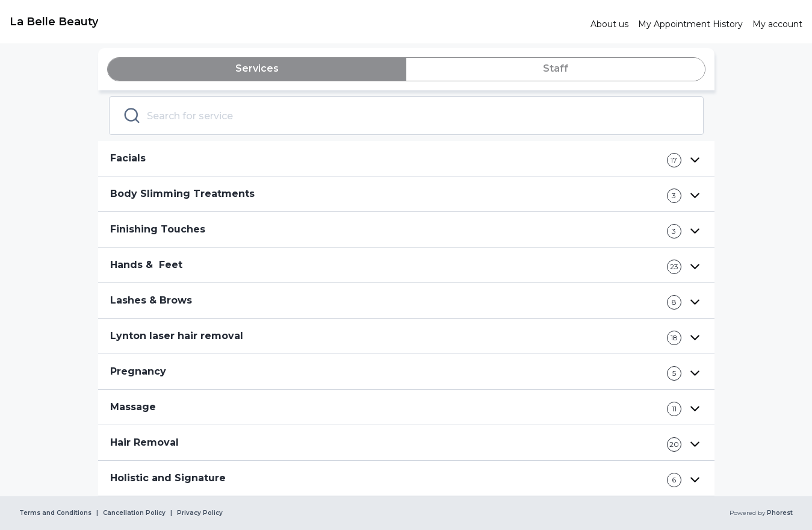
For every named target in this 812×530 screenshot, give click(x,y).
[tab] (257, 69)
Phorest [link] (779, 513)
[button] (406, 159)
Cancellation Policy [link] (134, 513)
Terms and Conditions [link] (55, 513)
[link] (295, 22)
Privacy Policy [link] (200, 513)
